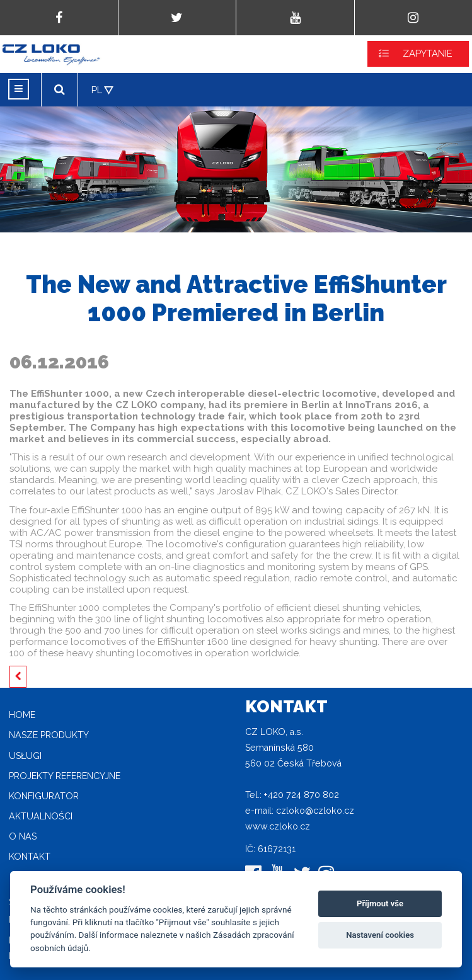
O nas (23, 836)
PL (97, 90)
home (22, 715)
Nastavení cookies (380, 935)
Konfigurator (44, 796)
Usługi (25, 756)
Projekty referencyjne (65, 776)
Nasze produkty (49, 735)
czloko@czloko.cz (315, 811)
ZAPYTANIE (428, 54)
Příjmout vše (380, 903)
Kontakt (30, 857)
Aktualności (41, 816)
